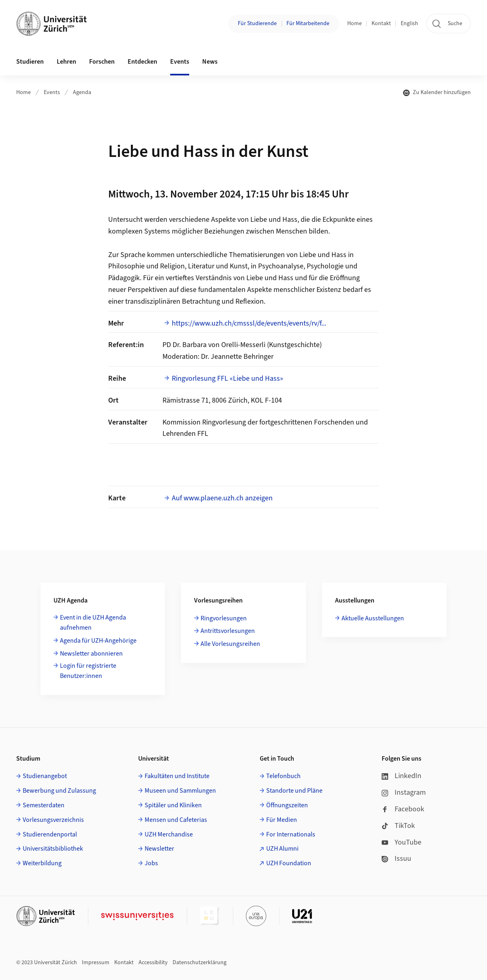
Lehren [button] (66, 62)
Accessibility (153, 963)
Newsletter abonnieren (91, 654)
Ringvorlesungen (224, 618)
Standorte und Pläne (294, 791)
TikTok (398, 826)
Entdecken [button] (142, 62)
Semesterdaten (44, 805)
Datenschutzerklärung (200, 963)
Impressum (96, 963)
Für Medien (282, 820)
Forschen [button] (102, 62)
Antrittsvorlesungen (228, 631)
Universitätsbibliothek (53, 849)
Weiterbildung (42, 863)
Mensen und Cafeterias (176, 820)
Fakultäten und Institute (177, 776)
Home (355, 24)
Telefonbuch (283, 776)
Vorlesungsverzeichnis (53, 820)
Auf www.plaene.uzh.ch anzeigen (222, 498)
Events (52, 92)
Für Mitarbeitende (308, 24)
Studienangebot (45, 776)
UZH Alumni (282, 849)
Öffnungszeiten (287, 805)
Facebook (403, 809)
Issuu (396, 859)
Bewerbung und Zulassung (59, 791)
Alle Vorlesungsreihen (230, 644)
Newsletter (159, 849)
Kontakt (381, 24)
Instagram (404, 792)
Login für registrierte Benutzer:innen (88, 671)
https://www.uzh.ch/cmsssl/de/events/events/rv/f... (249, 323)
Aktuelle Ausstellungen (373, 618)
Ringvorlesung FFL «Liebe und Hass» (227, 378)
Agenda (82, 92)
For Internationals (291, 834)
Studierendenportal (50, 834)
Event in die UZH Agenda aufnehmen (93, 623)
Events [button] (180, 62)
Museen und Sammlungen (180, 791)
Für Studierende (257, 24)
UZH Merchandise (169, 834)
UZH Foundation (289, 863)
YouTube (402, 842)
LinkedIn (402, 776)
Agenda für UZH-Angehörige (98, 641)
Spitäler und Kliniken (173, 805)
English (409, 24)
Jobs (151, 863)
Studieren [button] (30, 62)
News (210, 62)
